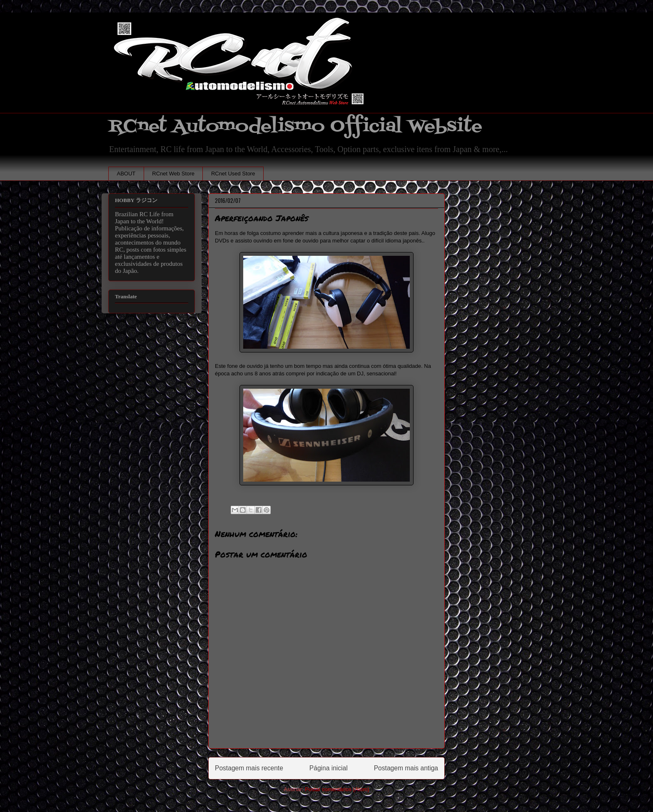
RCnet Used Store (233, 174)
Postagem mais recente (249, 768)
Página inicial (329, 768)
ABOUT (126, 174)
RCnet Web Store (173, 174)
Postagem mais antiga (406, 768)
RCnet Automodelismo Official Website (295, 126)
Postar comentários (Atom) (337, 789)
